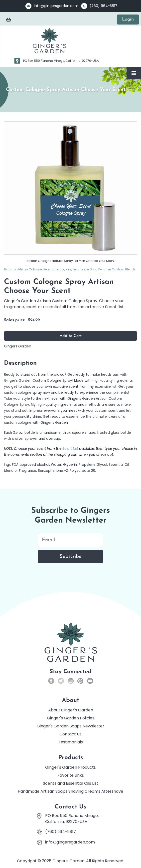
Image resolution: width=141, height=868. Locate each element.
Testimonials (70, 742)
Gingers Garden (18, 346)
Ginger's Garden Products (70, 767)
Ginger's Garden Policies (71, 718)
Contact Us (70, 734)
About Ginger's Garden (71, 710)
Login (128, 19)
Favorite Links (71, 775)
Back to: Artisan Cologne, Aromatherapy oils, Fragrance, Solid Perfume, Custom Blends (70, 269)
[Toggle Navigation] (134, 73)
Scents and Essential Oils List (71, 783)
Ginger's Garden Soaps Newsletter (70, 726)
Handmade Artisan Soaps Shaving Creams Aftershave (70, 791)
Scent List (71, 449)
